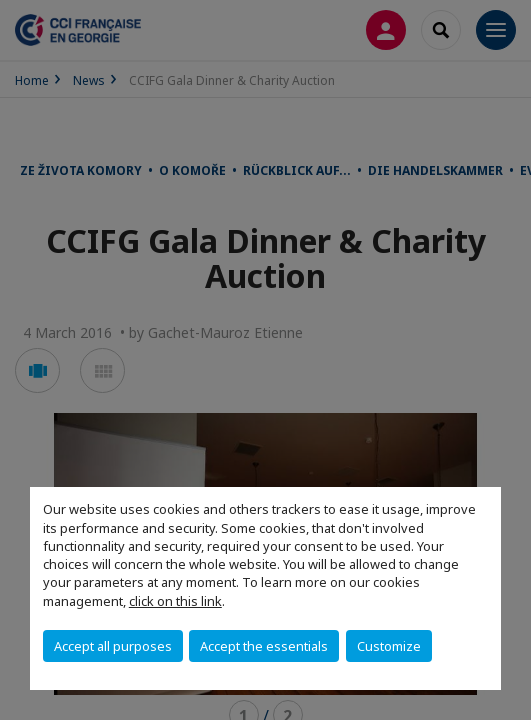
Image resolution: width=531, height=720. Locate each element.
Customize (389, 646)
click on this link (175, 601)
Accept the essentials (264, 646)
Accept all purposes (113, 646)
